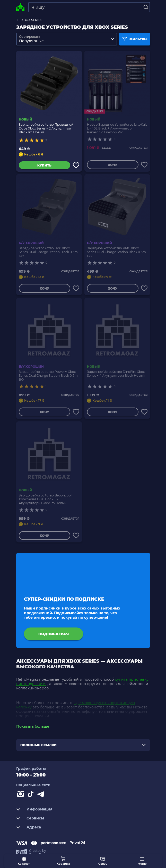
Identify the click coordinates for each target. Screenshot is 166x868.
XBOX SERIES (32, 20)
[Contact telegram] (42, 795)
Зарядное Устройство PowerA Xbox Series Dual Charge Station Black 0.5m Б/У (48, 376)
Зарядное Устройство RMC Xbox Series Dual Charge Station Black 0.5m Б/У (116, 252)
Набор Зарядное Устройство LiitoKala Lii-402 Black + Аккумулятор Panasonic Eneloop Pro (117, 128)
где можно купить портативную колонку (76, 705)
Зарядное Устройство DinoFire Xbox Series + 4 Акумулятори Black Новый (116, 374)
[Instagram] (21, 795)
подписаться (54, 634)
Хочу (113, 165)
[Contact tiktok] (32, 795)
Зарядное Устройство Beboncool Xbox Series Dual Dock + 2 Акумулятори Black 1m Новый (45, 499)
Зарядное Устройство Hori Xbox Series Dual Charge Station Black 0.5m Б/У (48, 252)
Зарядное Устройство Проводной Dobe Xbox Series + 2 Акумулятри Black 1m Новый (46, 128)
